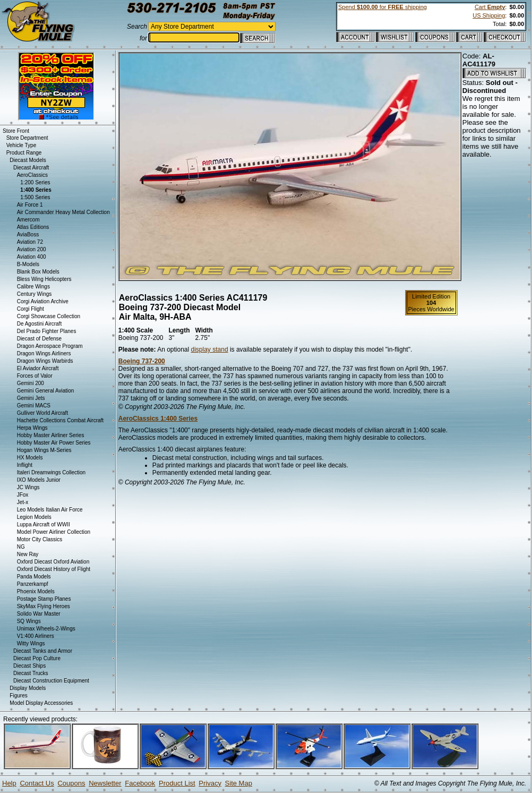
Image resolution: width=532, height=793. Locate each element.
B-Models (28, 264)
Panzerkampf (33, 584)
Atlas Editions (33, 227)
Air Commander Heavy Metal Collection (63, 212)
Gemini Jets (31, 398)
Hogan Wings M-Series (44, 450)
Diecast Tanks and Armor (43, 651)
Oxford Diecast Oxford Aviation (53, 562)
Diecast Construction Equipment (51, 681)
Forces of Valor (35, 376)
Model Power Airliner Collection (54, 532)
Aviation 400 (32, 257)
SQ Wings (29, 621)
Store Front (16, 131)
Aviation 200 (32, 249)
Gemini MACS (34, 406)
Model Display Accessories (41, 703)
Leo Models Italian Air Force (50, 510)
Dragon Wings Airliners (44, 353)
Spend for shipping (383, 7)
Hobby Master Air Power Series (54, 443)
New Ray (28, 554)
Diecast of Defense (40, 339)
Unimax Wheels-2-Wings (46, 629)
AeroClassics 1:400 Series (158, 419)
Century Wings (35, 294)
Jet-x (23, 502)
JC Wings (28, 487)
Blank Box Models (38, 272)
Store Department (27, 138)
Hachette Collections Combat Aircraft (60, 420)
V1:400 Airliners (36, 636)
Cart (490, 7)
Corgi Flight (31, 309)
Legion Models (34, 517)
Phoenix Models (36, 591)
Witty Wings (31, 643)
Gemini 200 (31, 383)
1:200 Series (35, 182)
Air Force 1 (30, 205)
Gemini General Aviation (46, 391)
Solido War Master (39, 614)
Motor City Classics (40, 539)
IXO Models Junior (39, 480)
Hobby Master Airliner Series (51, 435)
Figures (18, 696)
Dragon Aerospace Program (50, 346)
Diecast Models (28, 160)
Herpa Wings (32, 428)
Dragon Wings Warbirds (45, 361)
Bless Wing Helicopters (44, 279)
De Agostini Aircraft (39, 324)
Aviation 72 (30, 242)
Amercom (28, 220)
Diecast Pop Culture (37, 658)
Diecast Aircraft (31, 168)
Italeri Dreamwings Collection (52, 472)
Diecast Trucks (31, 673)
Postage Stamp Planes (44, 599)
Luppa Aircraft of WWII (44, 525)
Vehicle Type (22, 145)
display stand (210, 349)
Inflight (25, 465)
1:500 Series (35, 197)
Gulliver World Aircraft (43, 413)
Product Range (24, 153)
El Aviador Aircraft (38, 368)
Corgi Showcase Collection (49, 316)
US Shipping (489, 15)
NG (21, 547)
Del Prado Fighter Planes (47, 331)
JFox (23, 495)
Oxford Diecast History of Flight (54, 569)
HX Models (30, 458)
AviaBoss (28, 235)
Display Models (28, 688)
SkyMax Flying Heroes (44, 606)
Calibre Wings (33, 287)
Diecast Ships (29, 666)
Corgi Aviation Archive (43, 301)
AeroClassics (32, 175)
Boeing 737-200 (142, 361)
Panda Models (34, 577)
